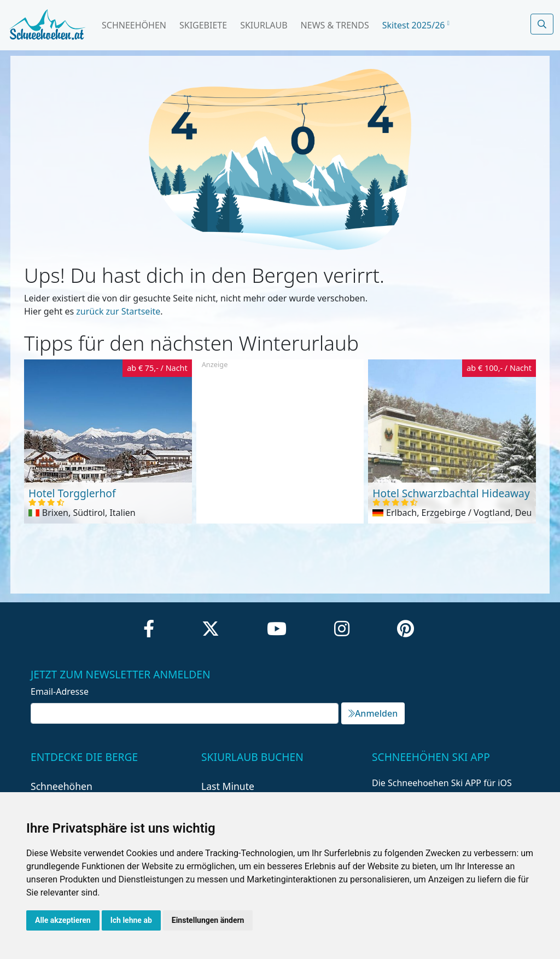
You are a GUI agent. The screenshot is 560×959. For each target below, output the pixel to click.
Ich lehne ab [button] (131, 920)
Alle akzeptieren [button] (63, 920)
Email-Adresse (60, 691)
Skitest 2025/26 (416, 25)
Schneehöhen (134, 25)
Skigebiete (203, 25)
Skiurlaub (264, 25)
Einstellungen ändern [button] (208, 920)
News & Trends (335, 25)
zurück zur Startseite (118, 311)
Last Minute (228, 786)
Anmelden (373, 713)
